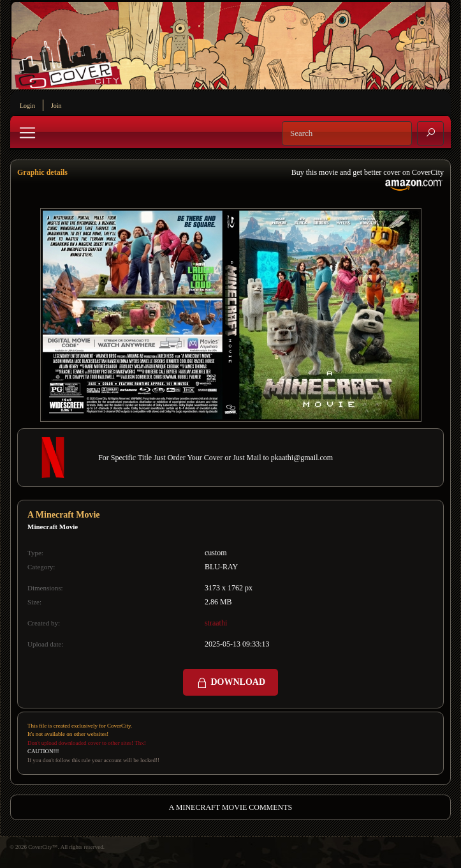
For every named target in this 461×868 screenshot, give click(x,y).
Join (56, 106)
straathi (216, 623)
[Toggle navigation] (27, 133)
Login (27, 106)
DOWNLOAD (230, 683)
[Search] (347, 133)
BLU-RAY (221, 567)
